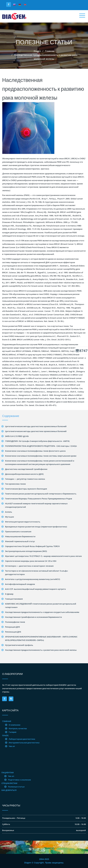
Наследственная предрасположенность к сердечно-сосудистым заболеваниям (42, 612)
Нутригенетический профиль (19, 645)
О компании (15, 725)
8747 (82, 351)
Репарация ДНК (12, 627)
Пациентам (8, 773)
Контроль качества (18, 728)
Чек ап (12, 746)
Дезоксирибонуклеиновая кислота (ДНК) (24, 474)
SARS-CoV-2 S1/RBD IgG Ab (17, 436)
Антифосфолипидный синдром (20, 584)
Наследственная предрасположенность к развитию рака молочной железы (41, 650)
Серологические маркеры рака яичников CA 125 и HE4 (31, 561)
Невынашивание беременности (20, 536)
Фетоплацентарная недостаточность (23, 522)
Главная (50, 51)
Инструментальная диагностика (24, 743)
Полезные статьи (16, 787)
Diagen (37, 51)
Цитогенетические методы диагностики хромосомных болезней (36, 426)
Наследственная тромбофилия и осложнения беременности (33, 617)
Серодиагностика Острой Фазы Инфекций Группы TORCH (32, 546)
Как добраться (9, 790)
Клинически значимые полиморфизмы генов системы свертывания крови (41, 456)
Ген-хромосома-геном (15, 484)
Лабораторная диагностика (22, 739)
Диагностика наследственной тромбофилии (26, 469)
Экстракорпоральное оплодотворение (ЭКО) (26, 551)
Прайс (5, 736)
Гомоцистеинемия (14, 599)
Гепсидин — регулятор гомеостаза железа (25, 479)
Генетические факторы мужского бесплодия (26, 489)
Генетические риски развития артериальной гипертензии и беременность (41, 494)
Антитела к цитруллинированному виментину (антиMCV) (33, 579)
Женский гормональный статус (20, 541)
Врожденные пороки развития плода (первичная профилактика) (36, 527)
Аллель (9, 512)
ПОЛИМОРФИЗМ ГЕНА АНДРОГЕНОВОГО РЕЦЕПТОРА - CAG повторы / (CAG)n (41, 446)
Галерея (12, 732)
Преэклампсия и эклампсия (18, 532)
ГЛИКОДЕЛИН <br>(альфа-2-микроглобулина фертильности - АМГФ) (37, 441)
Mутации (10, 517)
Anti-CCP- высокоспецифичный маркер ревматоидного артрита (35, 589)
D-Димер (9, 594)
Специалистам (9, 783)
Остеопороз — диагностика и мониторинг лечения (29, 566)
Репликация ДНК (13, 632)
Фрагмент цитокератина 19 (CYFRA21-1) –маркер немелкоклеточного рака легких (43, 556)
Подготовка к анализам (19, 780)
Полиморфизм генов (15, 622)
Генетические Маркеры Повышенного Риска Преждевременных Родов (39, 499)
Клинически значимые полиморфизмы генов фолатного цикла (35, 451)
